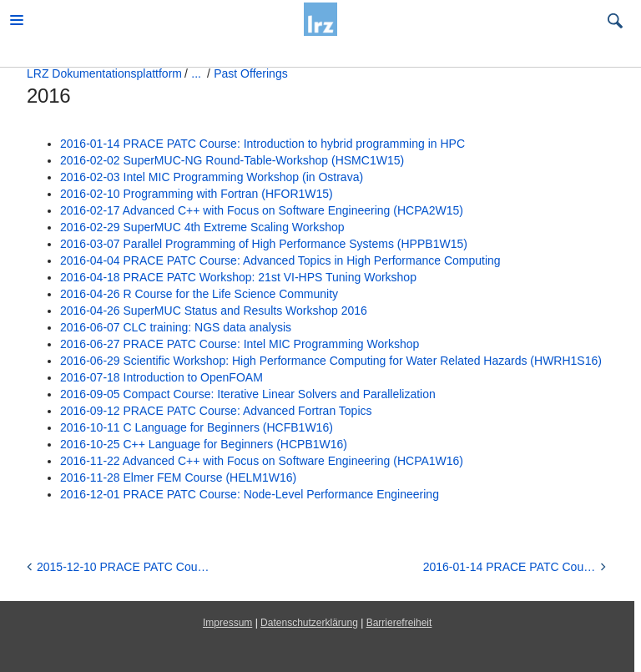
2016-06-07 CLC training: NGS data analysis (176, 327)
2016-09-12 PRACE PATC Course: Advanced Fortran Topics (216, 411)
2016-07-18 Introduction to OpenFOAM (162, 377)
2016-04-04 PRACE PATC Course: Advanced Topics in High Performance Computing (280, 260)
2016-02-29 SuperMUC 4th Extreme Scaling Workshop (202, 227)
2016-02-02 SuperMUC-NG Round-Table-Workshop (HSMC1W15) (232, 160)
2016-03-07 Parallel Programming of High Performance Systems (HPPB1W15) (264, 244)
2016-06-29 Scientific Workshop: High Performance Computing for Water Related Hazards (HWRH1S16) (331, 361)
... (196, 73)
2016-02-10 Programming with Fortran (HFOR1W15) (197, 194)
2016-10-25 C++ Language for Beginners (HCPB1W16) (204, 444)
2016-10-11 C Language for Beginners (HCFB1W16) (197, 427)
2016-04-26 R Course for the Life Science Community (199, 294)
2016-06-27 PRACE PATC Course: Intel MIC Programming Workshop (240, 344)
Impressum (227, 623)
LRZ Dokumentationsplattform (104, 73)
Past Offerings (250, 73)
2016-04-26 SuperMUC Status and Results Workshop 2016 (214, 311)
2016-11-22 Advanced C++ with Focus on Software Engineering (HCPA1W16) (262, 461)
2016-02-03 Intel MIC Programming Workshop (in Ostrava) (212, 177)
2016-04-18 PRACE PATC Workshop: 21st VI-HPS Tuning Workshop (238, 277)
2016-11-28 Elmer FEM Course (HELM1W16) (178, 477)
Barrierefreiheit (399, 623)
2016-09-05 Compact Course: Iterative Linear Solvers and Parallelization (248, 394)
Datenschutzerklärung (309, 623)
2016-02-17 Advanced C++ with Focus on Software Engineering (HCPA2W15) (262, 210)
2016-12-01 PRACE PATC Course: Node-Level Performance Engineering (250, 494)
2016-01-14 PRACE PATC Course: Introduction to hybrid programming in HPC (262, 144)
